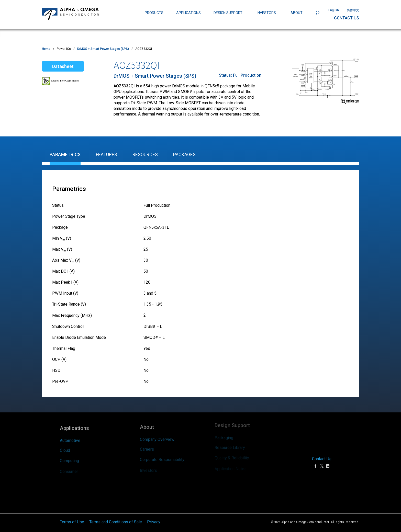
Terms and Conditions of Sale (116, 514)
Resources (145, 154)
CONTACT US (347, 18)
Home (46, 49)
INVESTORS (266, 13)
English (334, 10)
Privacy (154, 514)
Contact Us (322, 451)
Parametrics (65, 154)
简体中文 (353, 10)
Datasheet (63, 66)
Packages (184, 154)
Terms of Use (72, 514)
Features (107, 154)
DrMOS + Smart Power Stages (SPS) (103, 49)
